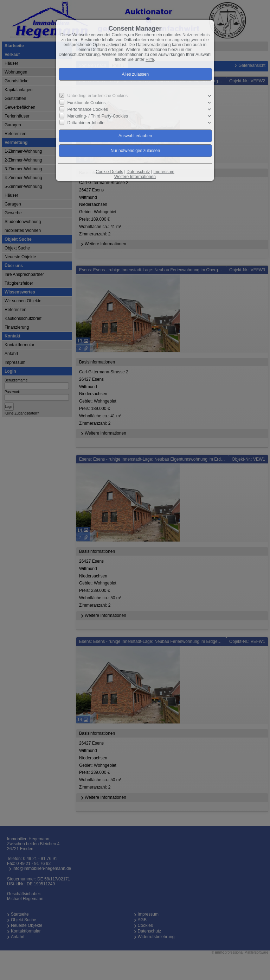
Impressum (164, 172)
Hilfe (150, 59)
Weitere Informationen (135, 177)
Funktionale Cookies (87, 103)
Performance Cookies (88, 109)
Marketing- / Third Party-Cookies (98, 116)
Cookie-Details (109, 172)
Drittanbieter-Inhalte (86, 123)
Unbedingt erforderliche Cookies (98, 96)
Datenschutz (138, 172)
